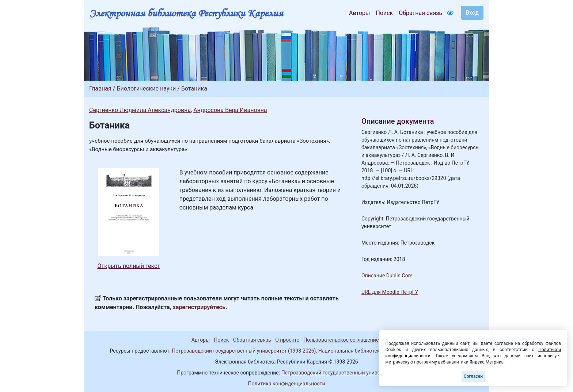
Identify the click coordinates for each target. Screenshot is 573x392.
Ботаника (194, 89)
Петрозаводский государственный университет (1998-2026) (244, 351)
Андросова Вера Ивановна (230, 110)
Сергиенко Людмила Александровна (140, 110)
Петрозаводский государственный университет (339, 373)
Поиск (384, 13)
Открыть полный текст (129, 266)
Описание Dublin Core (387, 276)
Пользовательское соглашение (341, 340)
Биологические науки (146, 89)
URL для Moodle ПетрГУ (390, 292)
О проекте (287, 340)
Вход (472, 13)
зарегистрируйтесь (199, 307)
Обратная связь (420, 13)
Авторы (359, 13)
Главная (100, 89)
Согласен (473, 376)
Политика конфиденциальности (286, 384)
